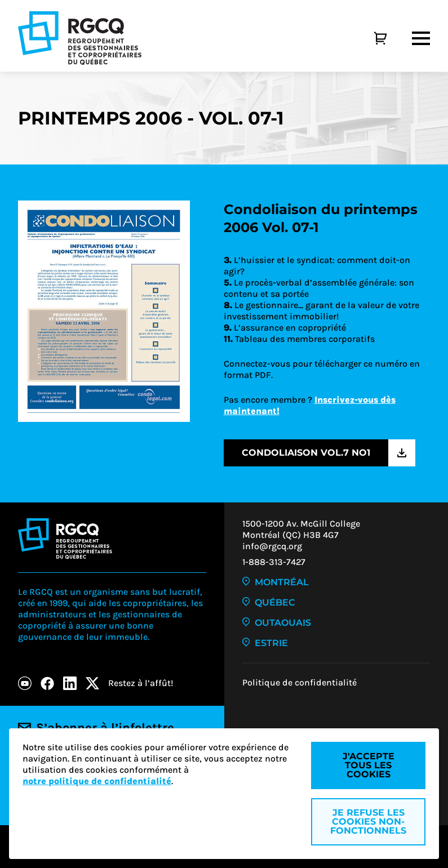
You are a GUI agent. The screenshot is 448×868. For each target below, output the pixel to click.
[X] (92, 683)
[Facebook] (47, 683)
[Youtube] (25, 683)
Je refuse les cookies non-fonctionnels (368, 822)
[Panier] (368, 38)
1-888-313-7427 (274, 562)
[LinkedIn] (70, 683)
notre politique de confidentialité (97, 781)
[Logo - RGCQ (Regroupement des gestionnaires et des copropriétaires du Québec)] (80, 38)
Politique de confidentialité (300, 682)
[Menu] (421, 38)
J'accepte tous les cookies (369, 765)
